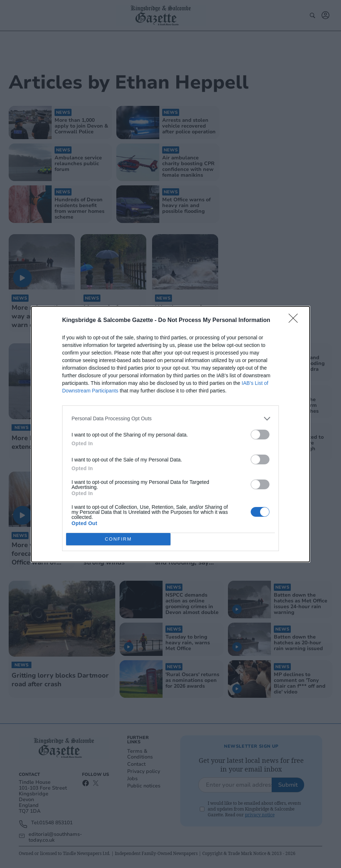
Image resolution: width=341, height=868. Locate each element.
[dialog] (170, 434)
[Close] (295, 321)
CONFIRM (118, 539)
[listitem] (170, 419)
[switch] (260, 435)
